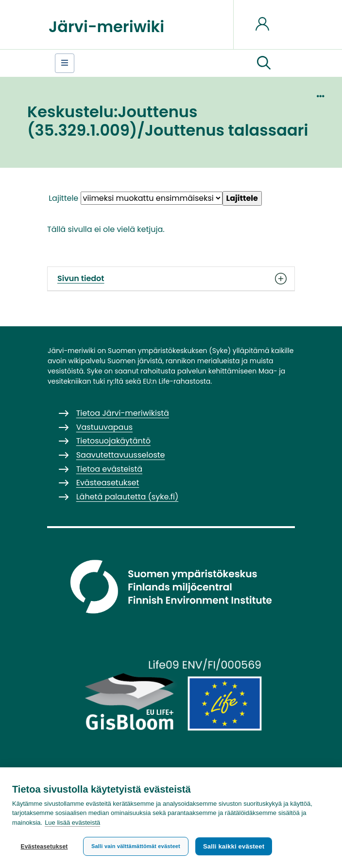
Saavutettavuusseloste (121, 455)
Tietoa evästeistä (109, 469)
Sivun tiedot (171, 279)
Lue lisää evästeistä (72, 823)
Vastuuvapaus (104, 427)
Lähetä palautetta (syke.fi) (128, 497)
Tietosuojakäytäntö (113, 441)
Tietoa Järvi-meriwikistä (123, 413)
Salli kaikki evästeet (234, 846)
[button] (264, 63)
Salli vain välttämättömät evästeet (136, 846)
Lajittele (63, 198)
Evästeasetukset (44, 847)
